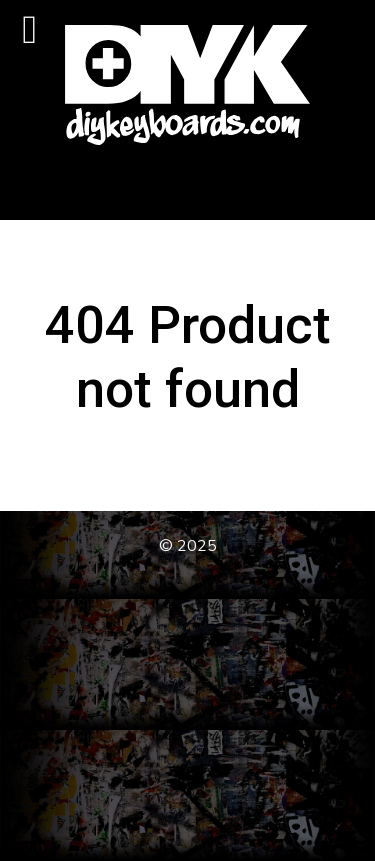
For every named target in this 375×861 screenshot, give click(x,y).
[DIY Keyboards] (187, 85)
